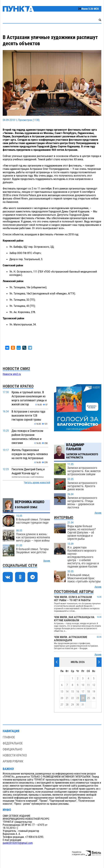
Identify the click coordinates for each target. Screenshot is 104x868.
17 (83, 692)
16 (78, 692)
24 (83, 698)
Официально (12, 749)
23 (78, 698)
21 (67, 698)
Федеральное (13, 743)
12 (94, 685)
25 (88, 698)
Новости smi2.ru (12, 374)
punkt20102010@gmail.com (18, 843)
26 (94, 698)
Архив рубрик (13, 761)
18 (88, 692)
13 (62, 692)
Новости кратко (15, 755)
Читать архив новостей (37, 483)
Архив (47, 561)
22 (72, 698)
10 (83, 685)
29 (72, 705)
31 (83, 705)
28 (67, 705)
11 (88, 685)
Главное (9, 737)
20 (62, 698)
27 (62, 705)
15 (72, 692)
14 (67, 692)
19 (94, 692)
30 (78, 705)
